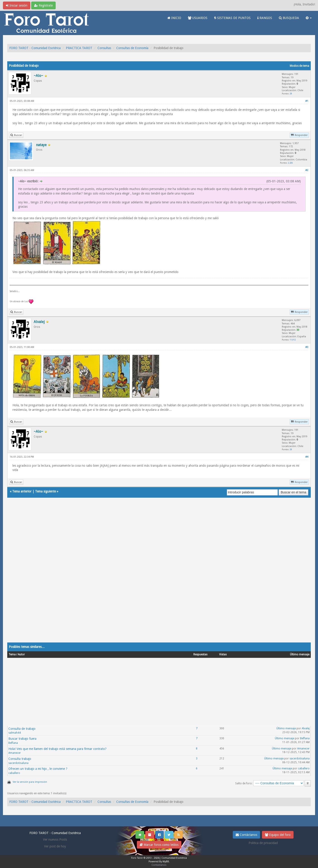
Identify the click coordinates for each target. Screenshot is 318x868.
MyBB (166, 862)
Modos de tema (299, 66)
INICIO (174, 18)
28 (291, 94)
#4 (307, 457)
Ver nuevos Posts (55, 839)
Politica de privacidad (263, 843)
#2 (307, 170)
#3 (307, 347)
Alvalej (306, 728)
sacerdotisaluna (18, 763)
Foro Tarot (137, 858)
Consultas (104, 48)
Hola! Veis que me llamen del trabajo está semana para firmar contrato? (57, 749)
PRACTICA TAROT (79, 48)
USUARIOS (198, 18)
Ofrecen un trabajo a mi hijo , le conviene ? (38, 769)
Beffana (13, 743)
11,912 (293, 340)
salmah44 (15, 733)
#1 (307, 101)
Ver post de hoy (55, 846)
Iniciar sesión (17, 5)
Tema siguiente (45, 491)
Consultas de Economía (132, 48)
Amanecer (15, 753)
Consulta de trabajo (22, 729)
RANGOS (265, 18)
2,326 (290, 163)
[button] (309, 18)
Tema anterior (22, 491)
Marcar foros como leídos (159, 845)
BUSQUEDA (289, 18)
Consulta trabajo (20, 759)
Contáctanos (246, 835)
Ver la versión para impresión (30, 782)
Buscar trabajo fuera (22, 739)
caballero (14, 773)
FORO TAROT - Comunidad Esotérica (35, 48)
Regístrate (43, 5)
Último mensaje (286, 728)
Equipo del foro (278, 835)
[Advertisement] (143, 575)
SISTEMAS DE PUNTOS (232, 18)
